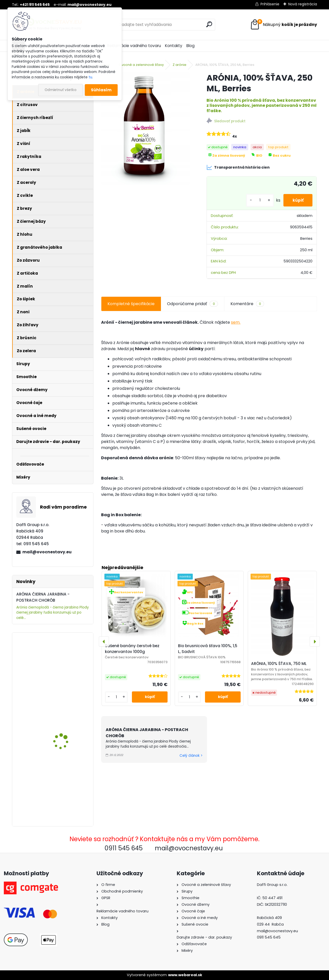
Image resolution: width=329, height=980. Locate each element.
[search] (209, 24)
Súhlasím (101, 90)
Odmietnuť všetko (60, 90)
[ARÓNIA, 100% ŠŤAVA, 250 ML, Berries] (146, 128)
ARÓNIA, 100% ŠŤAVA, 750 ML (279, 664)
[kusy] (257, 200)
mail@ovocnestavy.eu (47, 552)
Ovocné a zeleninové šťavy (141, 65)
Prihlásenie (270, 4)
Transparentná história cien (238, 167)
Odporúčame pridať (192, 304)
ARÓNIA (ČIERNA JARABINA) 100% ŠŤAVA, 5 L (67, 770)
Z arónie (180, 65)
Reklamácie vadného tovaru (134, 46)
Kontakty (174, 46)
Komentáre (247, 304)
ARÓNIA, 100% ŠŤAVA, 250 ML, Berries (67, 704)
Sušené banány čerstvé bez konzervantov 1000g (132, 649)
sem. (236, 322)
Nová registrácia (303, 4)
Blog (190, 46)
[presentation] (104, 642)
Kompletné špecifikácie (131, 304)
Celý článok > (191, 756)
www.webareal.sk (185, 975)
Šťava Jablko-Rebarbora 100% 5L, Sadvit (68, 654)
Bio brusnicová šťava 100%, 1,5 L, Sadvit (208, 649)
